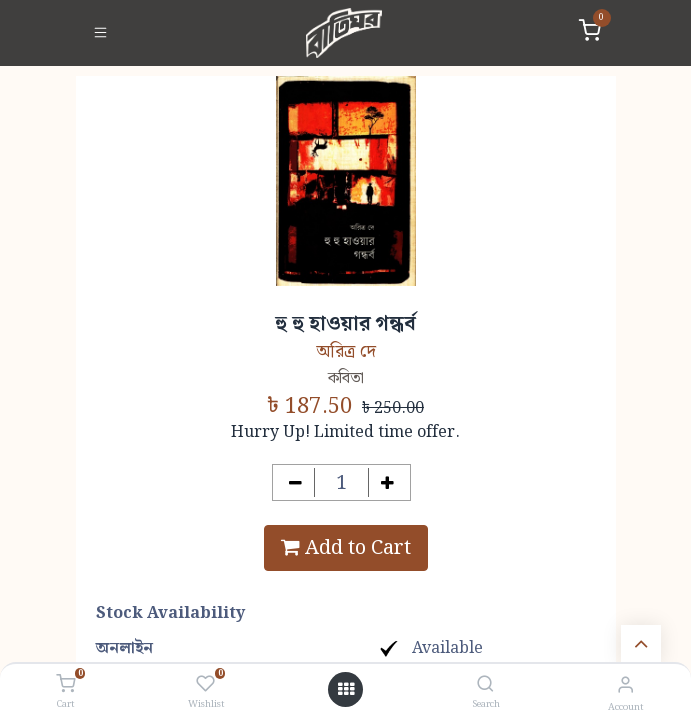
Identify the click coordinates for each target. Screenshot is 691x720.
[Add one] (387, 482)
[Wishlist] (205, 685)
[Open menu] (346, 690)
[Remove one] (295, 482)
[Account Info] (625, 685)
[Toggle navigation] (100, 33)
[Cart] (65, 685)
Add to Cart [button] (346, 548)
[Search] (485, 685)
